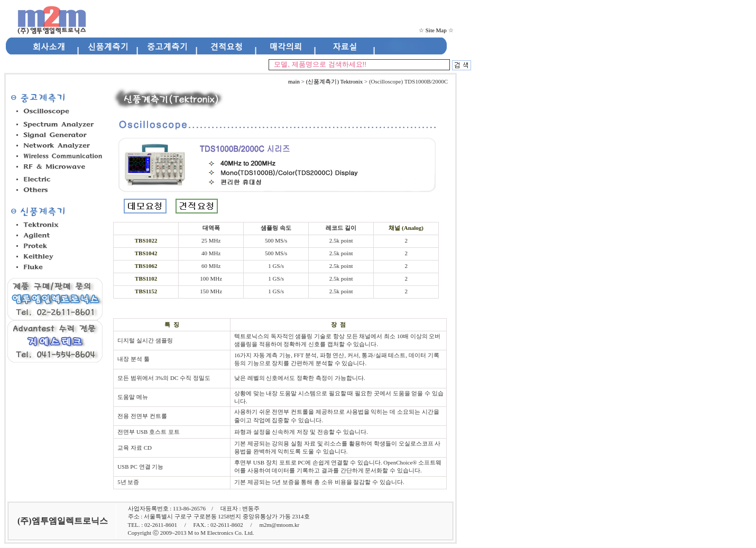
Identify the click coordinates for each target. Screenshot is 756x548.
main (294, 81)
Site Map (436, 30)
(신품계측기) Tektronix (335, 81)
